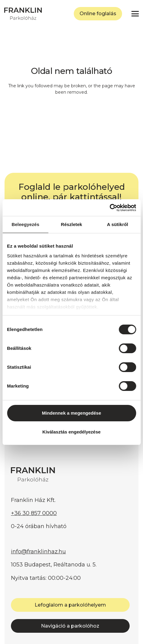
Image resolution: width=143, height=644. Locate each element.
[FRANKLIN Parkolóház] (23, 14)
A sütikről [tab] (117, 224)
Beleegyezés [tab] (25, 224)
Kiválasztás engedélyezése (72, 432)
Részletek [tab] (71, 224)
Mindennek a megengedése (71, 413)
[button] (135, 14)
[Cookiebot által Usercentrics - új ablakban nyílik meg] (109, 208)
